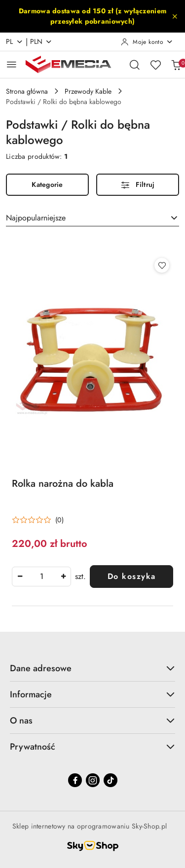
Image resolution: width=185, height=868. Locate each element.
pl (15, 41)
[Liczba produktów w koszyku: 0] (176, 65)
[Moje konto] (147, 42)
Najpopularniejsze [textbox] (36, 218)
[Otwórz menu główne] (12, 64)
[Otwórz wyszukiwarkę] (135, 65)
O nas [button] (92, 721)
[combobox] (92, 218)
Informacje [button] (92, 694)
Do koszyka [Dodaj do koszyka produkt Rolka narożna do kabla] (132, 576)
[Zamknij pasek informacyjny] (175, 16)
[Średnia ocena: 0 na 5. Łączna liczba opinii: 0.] (38, 520)
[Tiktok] (111, 780)
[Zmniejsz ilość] (20, 577)
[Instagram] (93, 780)
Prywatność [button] (92, 747)
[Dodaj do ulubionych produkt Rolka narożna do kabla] (162, 265)
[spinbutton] (41, 577)
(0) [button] (59, 520)
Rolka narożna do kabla (63, 484)
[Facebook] (75, 780)
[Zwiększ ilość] (63, 577)
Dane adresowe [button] (92, 668)
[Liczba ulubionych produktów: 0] (155, 65)
